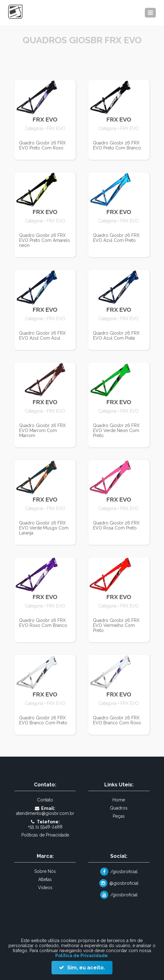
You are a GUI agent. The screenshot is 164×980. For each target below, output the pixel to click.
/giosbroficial (124, 872)
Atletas (45, 879)
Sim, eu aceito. (85, 968)
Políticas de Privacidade (45, 835)
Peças (119, 816)
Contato (45, 800)
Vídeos (45, 888)
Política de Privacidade (82, 956)
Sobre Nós (45, 871)
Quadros (119, 808)
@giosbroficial (124, 883)
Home (119, 800)
